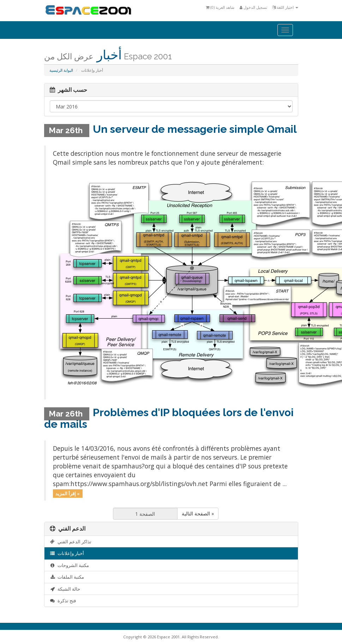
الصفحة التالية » (198, 513)
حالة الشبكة (65, 589)
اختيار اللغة (285, 7)
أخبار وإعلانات (67, 553)
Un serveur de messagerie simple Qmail (195, 129)
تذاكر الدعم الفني (71, 542)
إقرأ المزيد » (68, 493)
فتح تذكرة (63, 601)
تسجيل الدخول (253, 7)
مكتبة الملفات (67, 577)
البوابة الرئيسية (61, 70)
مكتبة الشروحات (70, 565)
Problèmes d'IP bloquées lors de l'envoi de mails (169, 418)
